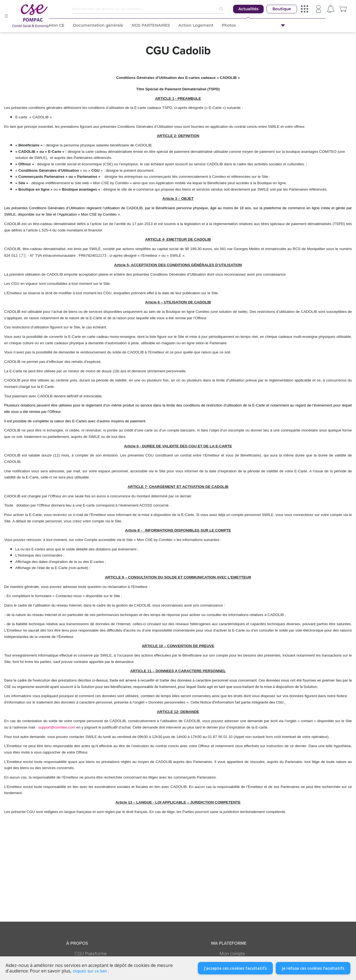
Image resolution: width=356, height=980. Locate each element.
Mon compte (232, 954)
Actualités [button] (248, 9)
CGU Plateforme (91, 954)
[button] (305, 25)
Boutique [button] (282, 9)
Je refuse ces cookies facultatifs (313, 968)
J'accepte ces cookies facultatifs (235, 968)
